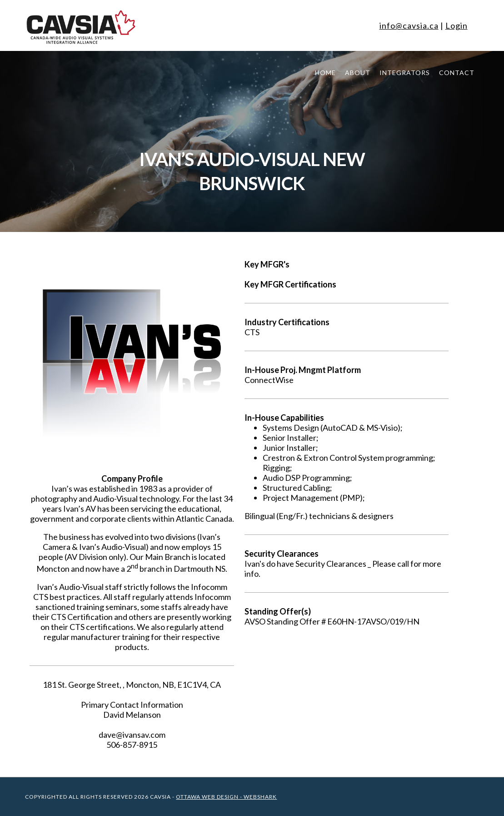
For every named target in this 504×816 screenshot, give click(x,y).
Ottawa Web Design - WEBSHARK (226, 797)
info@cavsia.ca (409, 25)
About (358, 73)
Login (457, 25)
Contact (457, 73)
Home (325, 73)
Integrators (405, 73)
